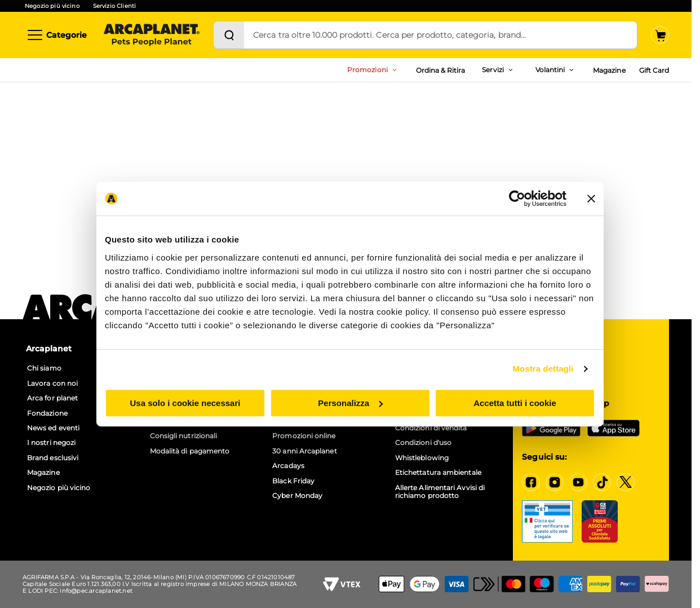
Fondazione (47, 413)
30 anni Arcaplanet (304, 451)
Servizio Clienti (114, 6)
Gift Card (654, 70)
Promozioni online (304, 436)
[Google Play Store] (551, 428)
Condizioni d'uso (423, 443)
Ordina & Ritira (441, 70)
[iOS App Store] (613, 428)
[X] (626, 482)
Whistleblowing (422, 458)
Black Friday (293, 481)
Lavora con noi (52, 384)
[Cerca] (229, 35)
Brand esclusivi (53, 458)
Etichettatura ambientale (438, 473)
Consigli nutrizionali (184, 436)
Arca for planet (52, 398)
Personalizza (350, 403)
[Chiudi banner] (591, 199)
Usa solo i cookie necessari (185, 403)
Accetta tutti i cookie (515, 403)
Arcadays (288, 466)
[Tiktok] (602, 482)
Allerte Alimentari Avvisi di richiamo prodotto (440, 492)
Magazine (609, 70)
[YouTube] (578, 482)
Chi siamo (44, 368)
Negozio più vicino (52, 6)
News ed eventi (53, 428)
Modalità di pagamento (190, 451)
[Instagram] (555, 482)
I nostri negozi (51, 443)
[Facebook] (531, 482)
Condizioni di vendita (431, 428)
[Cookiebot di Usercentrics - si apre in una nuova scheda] (517, 199)
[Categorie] (56, 35)
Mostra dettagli (543, 369)
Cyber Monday (297, 496)
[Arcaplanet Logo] (152, 35)
